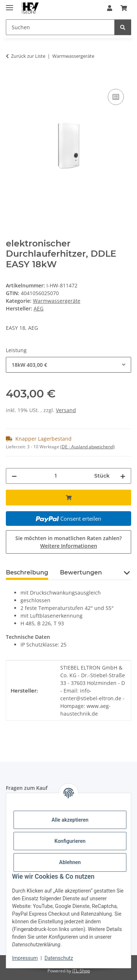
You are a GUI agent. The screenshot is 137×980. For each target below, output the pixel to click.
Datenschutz (59, 958)
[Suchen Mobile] (60, 27)
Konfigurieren (70, 841)
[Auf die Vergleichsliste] (116, 97)
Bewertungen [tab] (81, 572)
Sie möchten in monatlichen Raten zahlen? (68, 542)
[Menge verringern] (14, 476)
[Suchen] (123, 27)
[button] (110, 8)
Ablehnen (70, 862)
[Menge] (56, 476)
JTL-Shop (81, 971)
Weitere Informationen (69, 546)
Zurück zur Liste (28, 56)
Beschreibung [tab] (27, 572)
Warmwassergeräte (57, 301)
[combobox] (68, 365)
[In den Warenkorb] (12, 79)
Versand (66, 410)
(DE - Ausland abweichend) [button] (87, 447)
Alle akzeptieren (70, 820)
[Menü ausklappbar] (9, 5)
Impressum (25, 958)
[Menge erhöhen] (123, 476)
